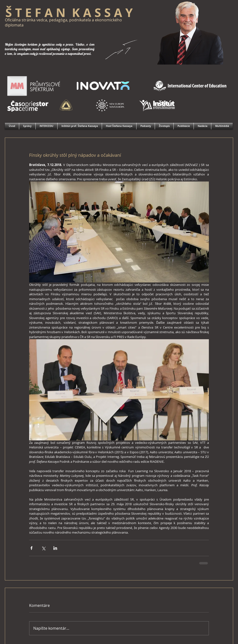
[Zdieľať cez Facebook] (31, 548)
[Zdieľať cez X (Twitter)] (43, 548)
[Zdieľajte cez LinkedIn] (55, 548)
